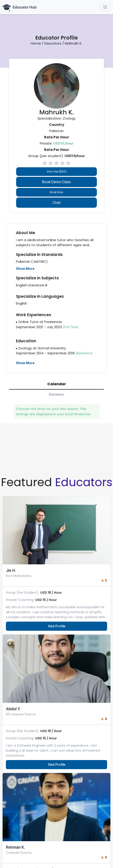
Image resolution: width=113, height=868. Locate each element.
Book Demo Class (56, 182)
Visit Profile (57, 626)
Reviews (56, 394)
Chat (57, 203)
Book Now (56, 192)
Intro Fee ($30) (57, 171)
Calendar (57, 384)
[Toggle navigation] (105, 7)
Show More (25, 269)
